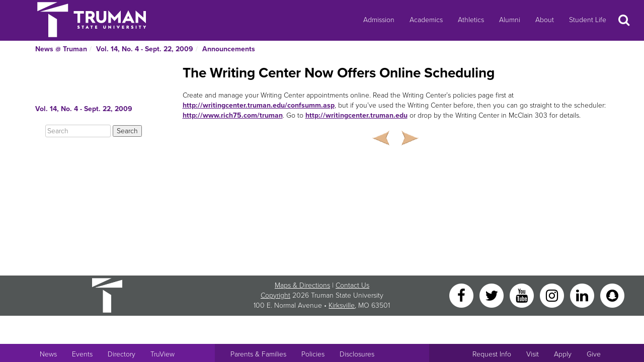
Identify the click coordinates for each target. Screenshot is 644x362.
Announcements (229, 49)
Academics (426, 20)
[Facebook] (462, 295)
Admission (379, 20)
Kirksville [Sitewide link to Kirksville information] (342, 305)
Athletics (471, 20)
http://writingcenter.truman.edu (356, 115)
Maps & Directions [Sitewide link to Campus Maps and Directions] (302, 285)
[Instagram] (553, 295)
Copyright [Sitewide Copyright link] (275, 295)
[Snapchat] (612, 295)
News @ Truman (61, 49)
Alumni (510, 20)
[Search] (78, 131)
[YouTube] (523, 295)
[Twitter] (493, 295)
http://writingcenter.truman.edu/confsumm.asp (259, 105)
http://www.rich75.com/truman (233, 115)
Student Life (588, 20)
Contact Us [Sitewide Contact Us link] (352, 285)
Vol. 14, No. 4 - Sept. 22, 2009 (145, 49)
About (545, 20)
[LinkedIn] (583, 295)
